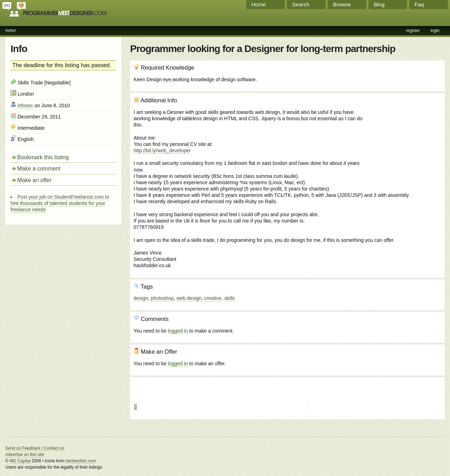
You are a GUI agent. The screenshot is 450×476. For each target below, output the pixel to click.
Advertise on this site (25, 455)
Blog (379, 4)
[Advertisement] (403, 135)
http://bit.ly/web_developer (162, 150)
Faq (419, 4)
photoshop (162, 298)
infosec (25, 105)
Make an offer (34, 180)
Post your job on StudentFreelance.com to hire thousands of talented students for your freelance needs (60, 203)
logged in (178, 331)
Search (301, 4)
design (141, 298)
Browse (342, 4)
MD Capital (20, 461)
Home (259, 4)
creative (213, 298)
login (435, 31)
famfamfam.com (81, 461)
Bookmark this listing (43, 157)
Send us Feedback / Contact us (35, 448)
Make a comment (39, 169)
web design (189, 298)
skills (230, 298)
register (413, 31)
